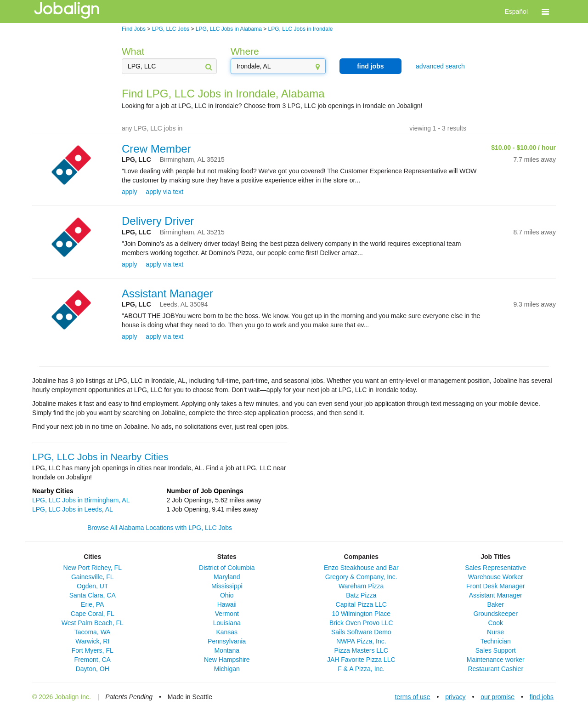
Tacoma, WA (93, 632)
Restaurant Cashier (495, 669)
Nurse (495, 632)
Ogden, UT (92, 586)
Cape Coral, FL (93, 614)
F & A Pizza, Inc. (361, 669)
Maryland (227, 577)
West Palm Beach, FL (93, 623)
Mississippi (227, 586)
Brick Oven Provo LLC (361, 623)
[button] (545, 11)
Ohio (227, 595)
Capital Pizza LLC (361, 604)
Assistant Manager (167, 293)
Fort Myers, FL (93, 650)
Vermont (227, 614)
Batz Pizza (361, 595)
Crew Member (156, 149)
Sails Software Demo (361, 632)
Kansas (227, 632)
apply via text (164, 192)
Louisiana (227, 623)
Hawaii (227, 604)
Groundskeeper (495, 614)
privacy (455, 697)
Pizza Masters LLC (361, 650)
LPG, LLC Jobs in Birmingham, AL (81, 500)
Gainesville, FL (93, 577)
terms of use (412, 697)
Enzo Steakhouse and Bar (361, 568)
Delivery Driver (158, 221)
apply (129, 192)
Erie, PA (92, 604)
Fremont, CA (93, 660)
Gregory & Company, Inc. (361, 577)
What (133, 51)
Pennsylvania (227, 641)
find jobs (370, 66)
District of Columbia (227, 568)
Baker (495, 604)
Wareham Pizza (361, 586)
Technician (496, 641)
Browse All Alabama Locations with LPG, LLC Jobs (160, 528)
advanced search (440, 66)
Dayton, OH (93, 669)
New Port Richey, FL (93, 568)
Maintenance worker (496, 660)
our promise (498, 697)
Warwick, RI (92, 641)
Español (516, 11)
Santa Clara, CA (93, 595)
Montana (227, 650)
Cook (495, 623)
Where (245, 51)
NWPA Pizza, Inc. (361, 641)
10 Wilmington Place (361, 614)
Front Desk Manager (496, 586)
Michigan (227, 669)
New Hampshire (227, 660)
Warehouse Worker (496, 577)
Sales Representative (495, 568)
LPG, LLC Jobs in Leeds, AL (73, 509)
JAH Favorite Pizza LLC (361, 660)
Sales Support (496, 650)
